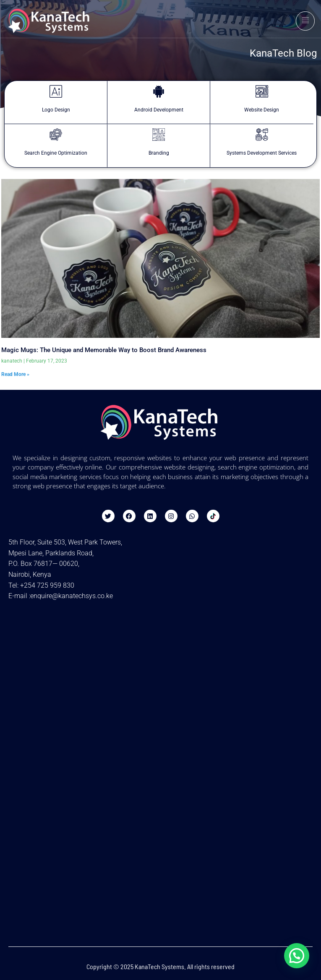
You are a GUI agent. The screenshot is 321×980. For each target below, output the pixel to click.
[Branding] (159, 135)
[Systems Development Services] (262, 135)
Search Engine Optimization (56, 153)
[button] (297, 956)
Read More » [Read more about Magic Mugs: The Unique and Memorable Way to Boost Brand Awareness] (15, 374)
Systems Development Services (262, 153)
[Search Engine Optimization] (56, 135)
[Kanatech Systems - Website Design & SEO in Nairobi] (160, 668)
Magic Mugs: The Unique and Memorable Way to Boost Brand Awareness (104, 350)
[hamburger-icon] (305, 21)
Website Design (262, 110)
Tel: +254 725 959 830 (41, 585)
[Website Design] (262, 91)
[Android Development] (159, 91)
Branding (159, 153)
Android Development (159, 110)
